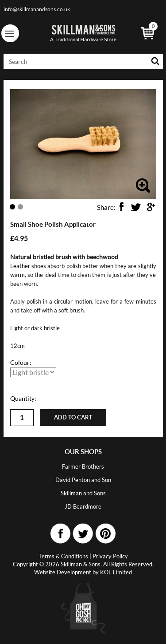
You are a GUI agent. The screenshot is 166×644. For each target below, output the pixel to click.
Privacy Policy (110, 556)
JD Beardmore (83, 506)
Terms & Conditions (63, 556)
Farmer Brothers (83, 466)
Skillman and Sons (83, 493)
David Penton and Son (83, 480)
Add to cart (73, 417)
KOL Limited (116, 572)
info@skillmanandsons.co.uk (37, 9)
